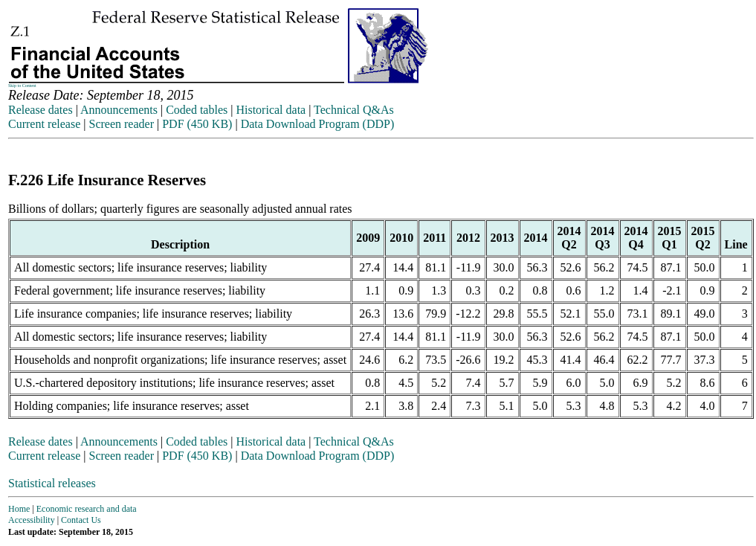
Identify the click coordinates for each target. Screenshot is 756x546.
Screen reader (121, 124)
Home (19, 509)
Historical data (271, 110)
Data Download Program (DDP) (318, 124)
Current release (44, 124)
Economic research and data (87, 509)
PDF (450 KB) (197, 124)
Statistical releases (52, 483)
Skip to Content (22, 86)
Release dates (41, 110)
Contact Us (81, 520)
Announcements (119, 110)
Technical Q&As (354, 110)
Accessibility (32, 520)
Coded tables (197, 110)
